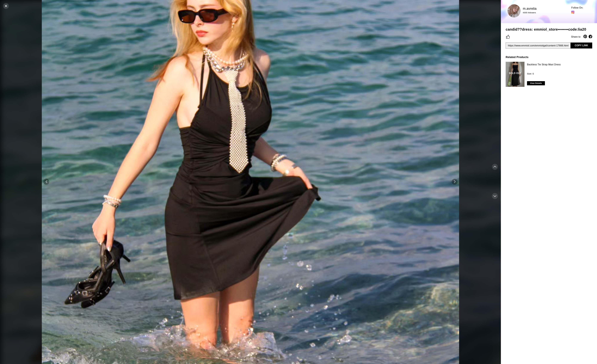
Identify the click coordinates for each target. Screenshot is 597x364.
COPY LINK (581, 45)
